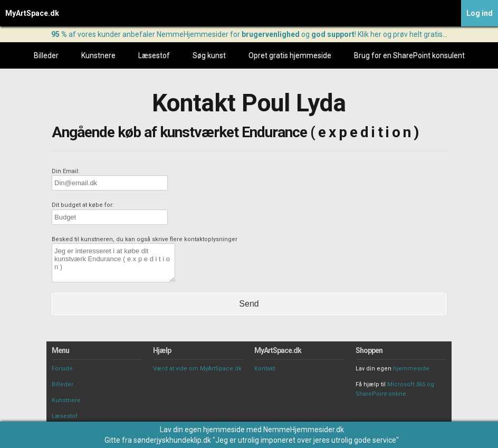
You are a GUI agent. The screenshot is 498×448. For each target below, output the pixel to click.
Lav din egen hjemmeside (202, 430)
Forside (62, 369)
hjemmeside (411, 369)
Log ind (480, 13)
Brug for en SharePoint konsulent (409, 55)
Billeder (46, 55)
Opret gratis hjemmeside (290, 55)
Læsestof (154, 55)
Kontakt (265, 369)
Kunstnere (98, 55)
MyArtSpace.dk (32, 13)
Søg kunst (209, 55)
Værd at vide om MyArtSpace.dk (197, 369)
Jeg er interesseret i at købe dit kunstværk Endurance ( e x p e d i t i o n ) (113, 263)
